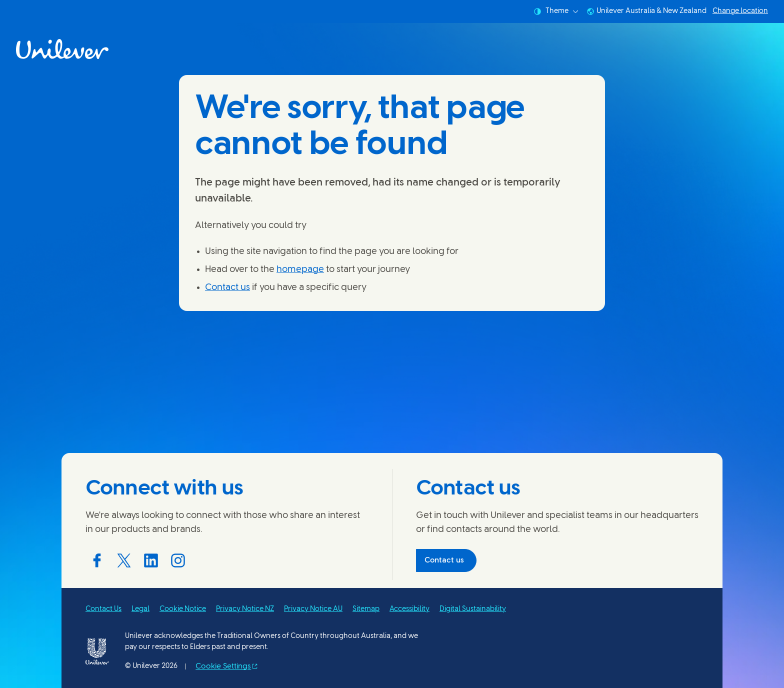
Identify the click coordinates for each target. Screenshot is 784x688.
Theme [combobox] (556, 11)
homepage (300, 270)
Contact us (227, 288)
